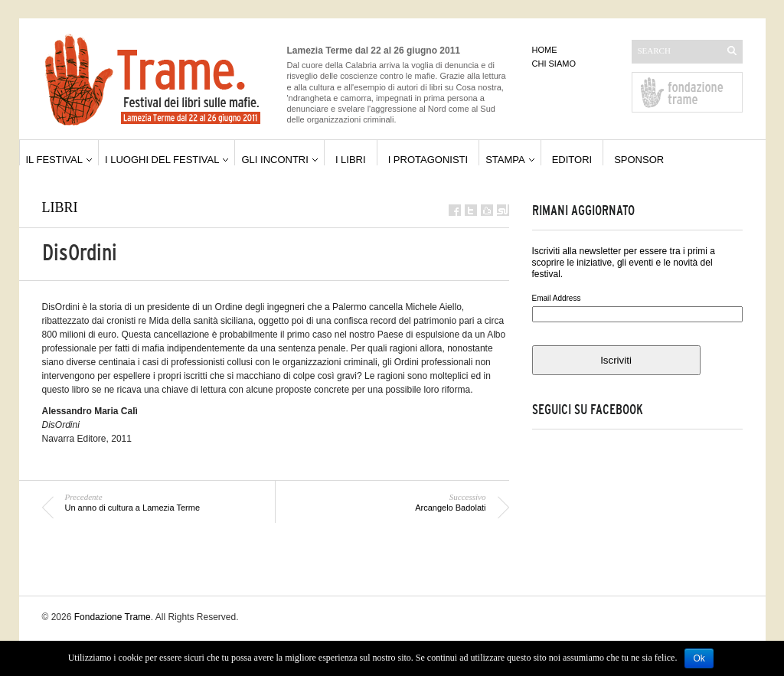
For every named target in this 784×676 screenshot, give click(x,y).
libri (60, 207)
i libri (351, 160)
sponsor (639, 160)
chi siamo (554, 64)
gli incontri (274, 160)
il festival (54, 160)
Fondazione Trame (113, 617)
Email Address (557, 298)
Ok (699, 658)
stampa (505, 160)
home (545, 50)
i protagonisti (428, 160)
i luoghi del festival (162, 160)
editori (572, 160)
